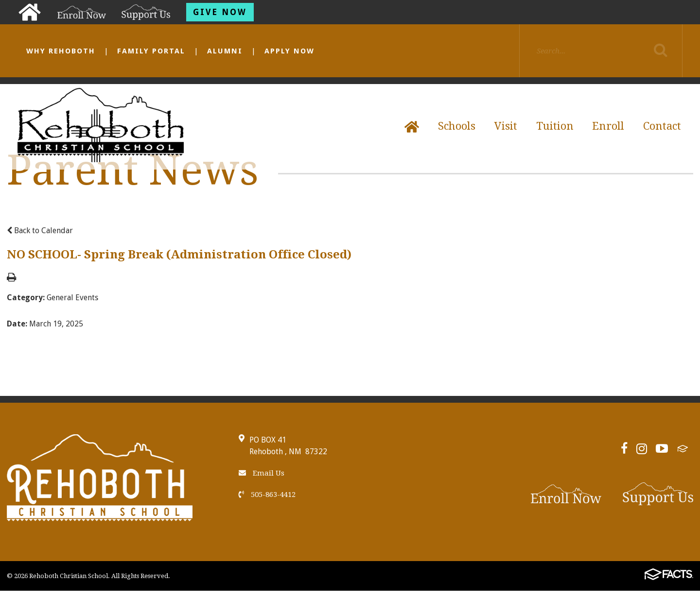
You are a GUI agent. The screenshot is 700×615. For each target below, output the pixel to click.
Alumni (225, 51)
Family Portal (151, 51)
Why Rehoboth (61, 51)
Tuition (555, 126)
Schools (457, 126)
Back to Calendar (40, 231)
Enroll (608, 126)
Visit (506, 126)
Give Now (220, 12)
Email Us (262, 473)
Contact (662, 126)
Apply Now (289, 51)
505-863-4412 (267, 495)
